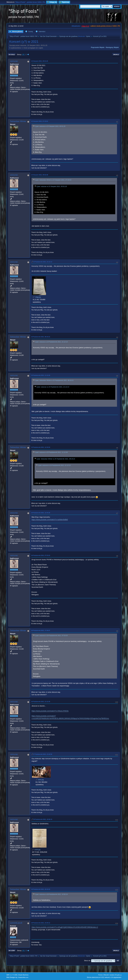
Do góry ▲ (118, 975)
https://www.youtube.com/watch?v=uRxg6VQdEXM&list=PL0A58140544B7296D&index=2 (65, 927)
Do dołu (12, 55)
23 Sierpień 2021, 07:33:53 (40, 121)
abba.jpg (40, 780)
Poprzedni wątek (98, 47)
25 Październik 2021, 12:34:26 (41, 513)
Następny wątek (112, 47)
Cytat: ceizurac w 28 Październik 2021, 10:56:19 (51, 894)
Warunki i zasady (109, 975)
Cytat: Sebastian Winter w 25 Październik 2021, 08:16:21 (54, 380)
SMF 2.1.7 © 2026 (12, 975)
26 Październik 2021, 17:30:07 (41, 630)
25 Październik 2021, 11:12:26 (41, 375)
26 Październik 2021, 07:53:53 (41, 555)
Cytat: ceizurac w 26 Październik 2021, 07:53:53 (51, 636)
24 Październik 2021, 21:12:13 (43, 262)
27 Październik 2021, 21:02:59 (43, 754)
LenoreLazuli (16, 923)
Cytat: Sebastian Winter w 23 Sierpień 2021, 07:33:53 (53, 180)
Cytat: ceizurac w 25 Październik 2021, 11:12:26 (51, 452)
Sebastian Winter (18, 121)
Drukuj (116, 55)
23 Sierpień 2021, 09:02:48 (40, 175)
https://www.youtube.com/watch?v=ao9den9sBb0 (50, 520)
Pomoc (100, 975)
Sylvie (88, 36)
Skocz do (87, 961)
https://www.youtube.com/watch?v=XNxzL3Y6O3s (50, 711)
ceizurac (14, 61)
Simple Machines (23, 975)
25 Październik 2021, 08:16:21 (41, 337)
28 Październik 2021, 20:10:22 (41, 889)
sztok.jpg (36, 850)
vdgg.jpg (37, 297)
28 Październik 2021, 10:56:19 (43, 819)
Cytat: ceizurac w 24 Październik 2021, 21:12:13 (51, 342)
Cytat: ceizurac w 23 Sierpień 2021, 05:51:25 (50, 126)
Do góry (12, 951)
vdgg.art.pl (85, 26)
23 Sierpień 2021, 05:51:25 (40, 61)
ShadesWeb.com (23, 977)
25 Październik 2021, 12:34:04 (41, 447)
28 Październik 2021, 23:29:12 (41, 923)
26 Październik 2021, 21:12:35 (41, 702)
